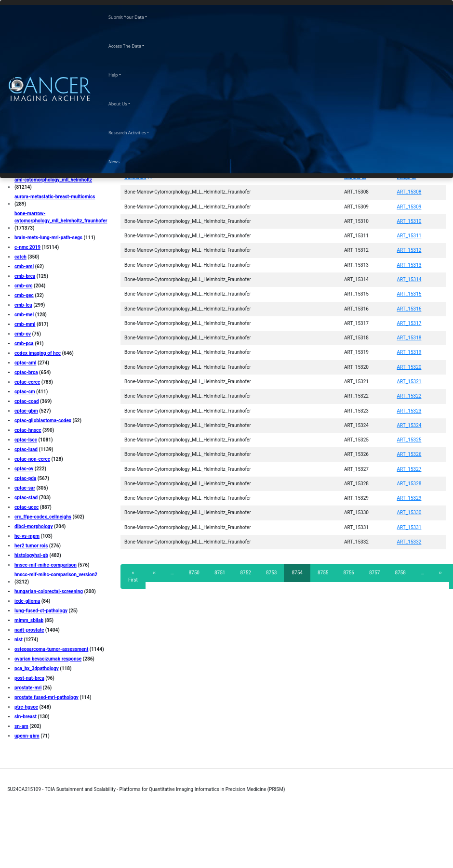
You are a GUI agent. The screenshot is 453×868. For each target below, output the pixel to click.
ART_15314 (409, 279)
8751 (220, 572)
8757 (375, 572)
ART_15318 (409, 338)
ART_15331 (409, 527)
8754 (300, 576)
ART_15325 (409, 440)
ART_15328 (409, 484)
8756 (349, 572)
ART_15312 (409, 250)
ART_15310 (409, 221)
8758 (400, 572)
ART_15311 (409, 236)
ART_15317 (409, 323)
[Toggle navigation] (98, 89)
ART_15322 (409, 396)
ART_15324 (409, 425)
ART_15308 (409, 192)
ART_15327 (409, 469)
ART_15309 (409, 207)
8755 (323, 572)
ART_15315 (409, 294)
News (122, 160)
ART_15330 (409, 512)
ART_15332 (409, 542)
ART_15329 (409, 498)
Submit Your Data (135, 16)
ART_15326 (409, 454)
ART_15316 (409, 309)
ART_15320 (409, 367)
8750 (194, 572)
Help (122, 74)
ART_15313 (409, 265)
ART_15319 (409, 352)
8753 (272, 572)
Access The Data (133, 45)
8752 (246, 572)
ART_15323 (409, 411)
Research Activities (136, 131)
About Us (126, 103)
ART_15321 (409, 382)
